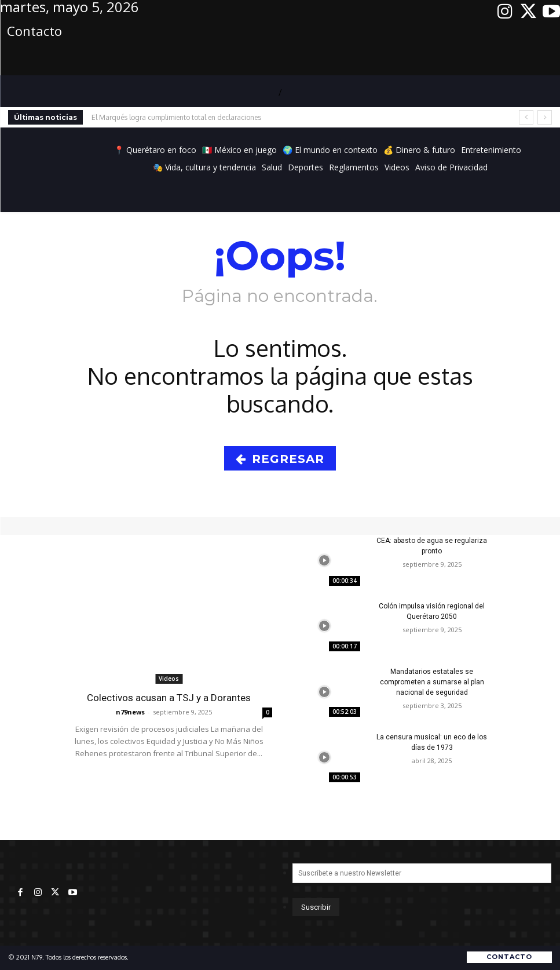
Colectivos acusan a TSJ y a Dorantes (169, 698)
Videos (169, 679)
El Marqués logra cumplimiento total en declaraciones (176, 117)
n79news (130, 712)
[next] (545, 117)
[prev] (526, 117)
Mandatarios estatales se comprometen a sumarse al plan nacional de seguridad (432, 682)
